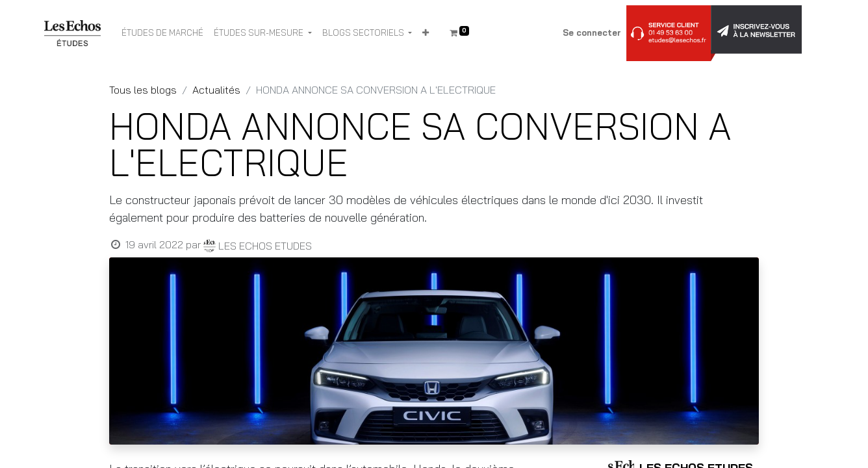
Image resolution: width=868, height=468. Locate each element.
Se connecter (592, 32)
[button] (426, 33)
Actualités (216, 90)
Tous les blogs (143, 90)
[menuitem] (162, 33)
